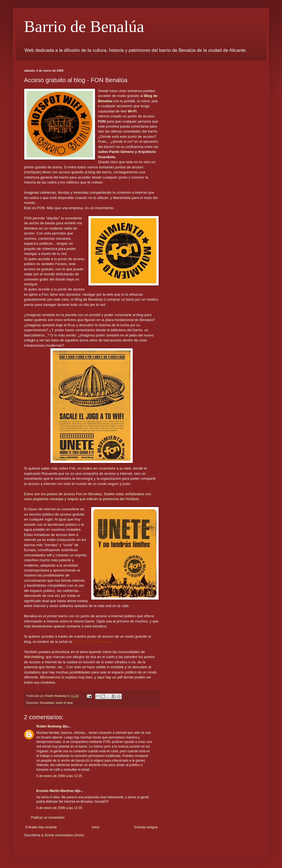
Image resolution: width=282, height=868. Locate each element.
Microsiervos (50, 677)
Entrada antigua (146, 827)
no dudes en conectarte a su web (104, 468)
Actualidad (47, 703)
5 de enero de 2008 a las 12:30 (59, 808)
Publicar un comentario (48, 818)
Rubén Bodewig (49, 726)
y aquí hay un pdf (108, 677)
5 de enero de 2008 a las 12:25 (59, 776)
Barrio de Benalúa (84, 26)
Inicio (96, 827)
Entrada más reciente (41, 827)
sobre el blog (64, 703)
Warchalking (34, 657)
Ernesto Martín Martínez (55, 791)
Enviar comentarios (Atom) (64, 835)
